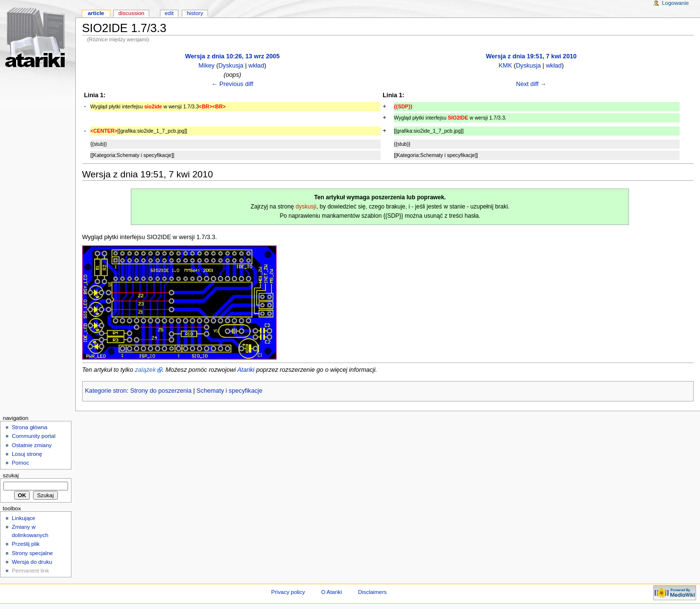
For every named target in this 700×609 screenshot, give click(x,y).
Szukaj (11, 475)
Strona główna (29, 427)
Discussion (131, 13)
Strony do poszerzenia (161, 391)
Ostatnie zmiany (32, 445)
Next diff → (531, 84)
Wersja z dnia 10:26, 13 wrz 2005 (232, 56)
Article (96, 13)
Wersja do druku (32, 562)
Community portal (34, 436)
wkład (256, 66)
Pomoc (20, 463)
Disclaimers (372, 592)
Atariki (246, 370)
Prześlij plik (26, 544)
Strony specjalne (32, 553)
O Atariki (331, 592)
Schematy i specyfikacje (229, 391)
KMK (506, 66)
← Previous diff (232, 84)
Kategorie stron (106, 391)
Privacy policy (288, 592)
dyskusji (306, 207)
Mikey (206, 66)
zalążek (145, 370)
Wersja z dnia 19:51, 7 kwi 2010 (531, 56)
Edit (169, 13)
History (195, 13)
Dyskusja (231, 66)
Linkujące (23, 518)
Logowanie (675, 3)
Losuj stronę (27, 454)
